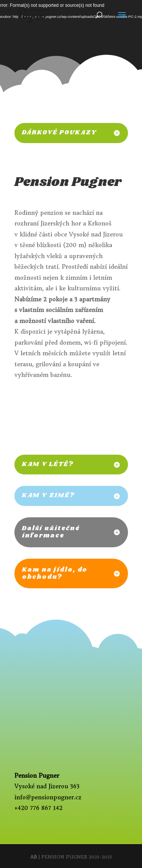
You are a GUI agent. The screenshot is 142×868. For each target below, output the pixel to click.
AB (34, 857)
